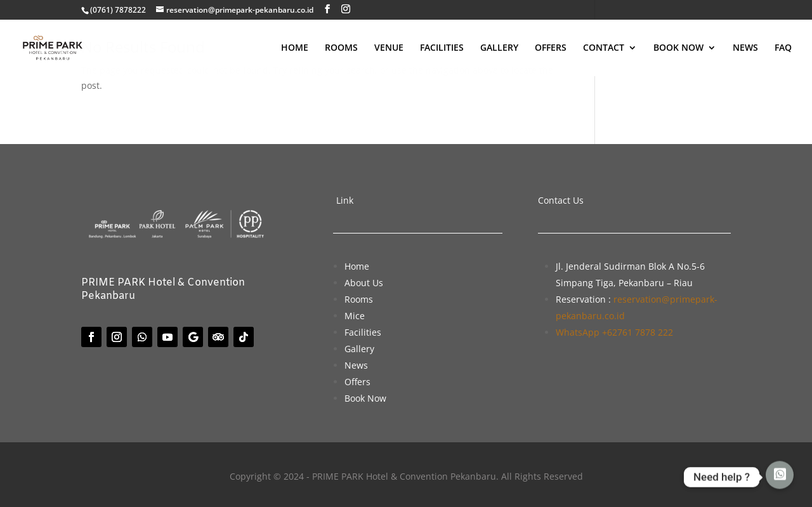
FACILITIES (442, 48)
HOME (295, 48)
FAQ (783, 48)
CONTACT (604, 48)
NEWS (745, 48)
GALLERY (499, 48)
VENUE (389, 48)
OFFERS (551, 48)
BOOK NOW (678, 48)
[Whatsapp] (780, 477)
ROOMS (341, 48)
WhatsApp (614, 332)
